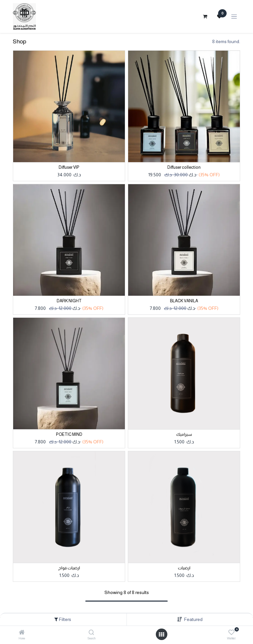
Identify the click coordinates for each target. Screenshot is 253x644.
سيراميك (184, 434)
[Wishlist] (231, 632)
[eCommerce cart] (205, 16)
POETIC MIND (69, 434)
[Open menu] (161, 634)
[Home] (22, 633)
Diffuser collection (184, 167)
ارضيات (184, 568)
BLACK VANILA (184, 301)
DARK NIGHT (69, 301)
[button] (193, 619)
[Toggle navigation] (234, 17)
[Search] (91, 633)
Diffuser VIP (69, 167)
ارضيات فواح (69, 568)
